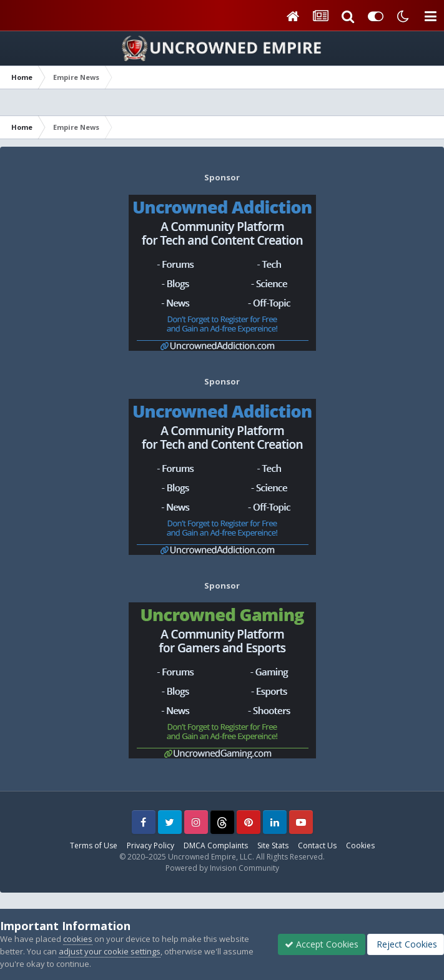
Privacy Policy (150, 845)
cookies (78, 939)
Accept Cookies (322, 944)
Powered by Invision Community (222, 868)
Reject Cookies (406, 944)
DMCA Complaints (216, 845)
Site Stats (273, 845)
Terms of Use (94, 845)
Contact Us (317, 845)
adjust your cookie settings (110, 951)
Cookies (360, 845)
